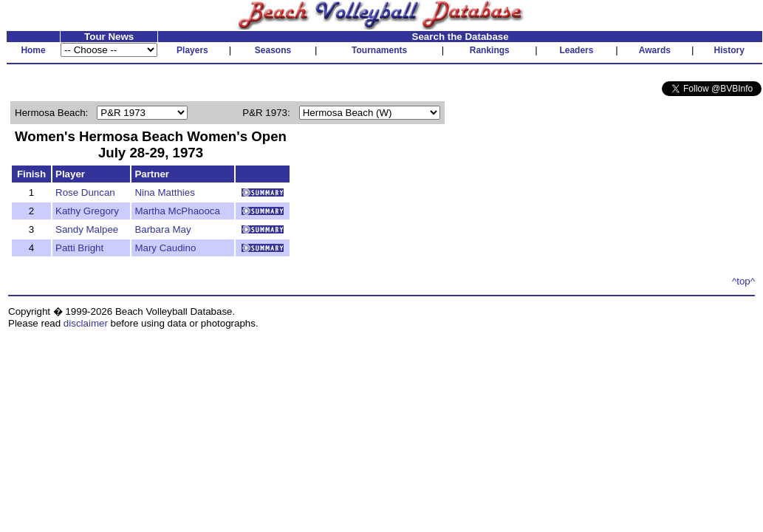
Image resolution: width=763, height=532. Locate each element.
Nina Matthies (165, 192)
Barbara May (162, 229)
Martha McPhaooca (177, 211)
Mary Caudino (165, 248)
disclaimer (86, 323)
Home (33, 50)
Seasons (273, 50)
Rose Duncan (85, 192)
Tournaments (379, 50)
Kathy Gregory (87, 211)
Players (192, 50)
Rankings (490, 50)
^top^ (743, 281)
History (729, 50)
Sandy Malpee (87, 229)
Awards (655, 50)
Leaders (576, 50)
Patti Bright (79, 248)
